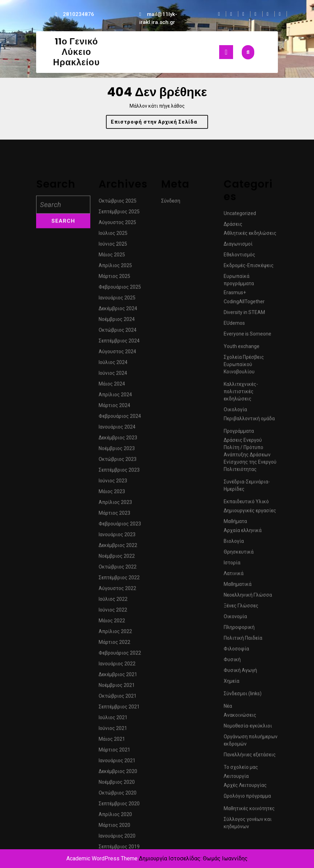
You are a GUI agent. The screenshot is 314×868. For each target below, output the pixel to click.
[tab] (226, 52)
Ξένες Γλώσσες (241, 736)
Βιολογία (234, 672)
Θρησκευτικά (239, 683)
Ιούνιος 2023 (113, 611)
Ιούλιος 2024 (113, 493)
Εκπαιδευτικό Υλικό (246, 632)
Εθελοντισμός (239, 385)
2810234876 (78, 14)
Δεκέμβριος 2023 (118, 568)
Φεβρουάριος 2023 (120, 654)
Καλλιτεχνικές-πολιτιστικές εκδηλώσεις (241, 522)
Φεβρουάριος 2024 (120, 547)
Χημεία (232, 812)
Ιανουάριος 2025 (117, 428)
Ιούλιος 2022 (113, 730)
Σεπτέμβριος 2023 (119, 601)
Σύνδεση (171, 332)
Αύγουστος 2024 (117, 482)
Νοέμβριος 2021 (117, 816)
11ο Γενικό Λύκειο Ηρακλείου (76, 52)
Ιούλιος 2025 (113, 364)
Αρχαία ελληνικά (243, 661)
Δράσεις (233, 355)
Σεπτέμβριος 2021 (119, 837)
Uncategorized (240, 344)
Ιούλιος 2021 (113, 848)
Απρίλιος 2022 (115, 762)
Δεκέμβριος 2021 (118, 805)
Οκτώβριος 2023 (118, 590)
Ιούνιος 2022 (113, 741)
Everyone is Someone (247, 465)
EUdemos (234, 454)
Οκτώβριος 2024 (118, 461)
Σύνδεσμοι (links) (243, 824)
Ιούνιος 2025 (113, 375)
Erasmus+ (235, 423)
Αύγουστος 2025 (117, 353)
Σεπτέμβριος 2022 (119, 708)
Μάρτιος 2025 (114, 407)
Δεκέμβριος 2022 (118, 676)
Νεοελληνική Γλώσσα (248, 726)
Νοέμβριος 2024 (117, 450)
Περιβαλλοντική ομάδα (249, 549)
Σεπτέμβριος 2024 (119, 471)
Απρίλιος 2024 (115, 525)
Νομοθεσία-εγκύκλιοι (248, 857)
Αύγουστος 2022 (117, 719)
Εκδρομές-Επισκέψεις (249, 396)
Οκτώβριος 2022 (118, 698)
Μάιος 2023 (112, 622)
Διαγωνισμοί (238, 375)
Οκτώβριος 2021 (118, 827)
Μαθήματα (235, 652)
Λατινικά (234, 704)
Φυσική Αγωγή (240, 801)
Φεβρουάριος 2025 (120, 418)
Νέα (228, 837)
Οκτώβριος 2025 (118, 332)
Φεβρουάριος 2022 (120, 784)
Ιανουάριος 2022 (117, 794)
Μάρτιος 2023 (114, 644)
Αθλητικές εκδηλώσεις (250, 364)
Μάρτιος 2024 (114, 536)
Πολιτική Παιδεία (243, 769)
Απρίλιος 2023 (115, 633)
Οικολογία (235, 540)
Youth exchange (242, 477)
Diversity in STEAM (244, 443)
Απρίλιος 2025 (115, 396)
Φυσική (232, 790)
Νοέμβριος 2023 (117, 579)
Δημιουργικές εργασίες (250, 641)
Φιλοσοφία (236, 779)
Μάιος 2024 (112, 515)
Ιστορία (232, 693)
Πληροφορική (239, 758)
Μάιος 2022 (112, 751)
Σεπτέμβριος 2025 (119, 342)
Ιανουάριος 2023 (117, 665)
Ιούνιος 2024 (113, 504)
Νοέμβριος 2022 (117, 687)
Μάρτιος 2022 (114, 773)
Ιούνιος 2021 (113, 859)
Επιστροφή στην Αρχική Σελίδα (160, 123)
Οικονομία (235, 747)
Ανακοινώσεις (240, 846)
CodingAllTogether (244, 432)
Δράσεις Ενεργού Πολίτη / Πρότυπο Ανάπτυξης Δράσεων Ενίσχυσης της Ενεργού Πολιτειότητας (250, 585)
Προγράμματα (239, 562)
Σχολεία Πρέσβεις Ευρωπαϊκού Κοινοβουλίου (244, 495)
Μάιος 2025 (112, 385)
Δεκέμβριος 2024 (118, 439)
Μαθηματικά (238, 715)
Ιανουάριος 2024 (117, 558)
